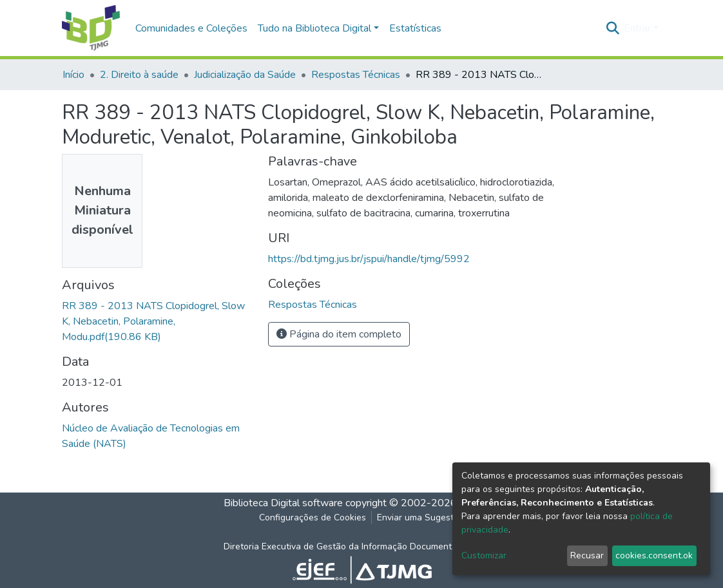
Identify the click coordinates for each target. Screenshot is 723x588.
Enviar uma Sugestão (420, 517)
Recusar (587, 555)
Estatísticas (415, 28)
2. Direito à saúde (139, 75)
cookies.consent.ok (654, 555)
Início (73, 75)
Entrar (637, 28)
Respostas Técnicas (356, 75)
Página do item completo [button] (339, 334)
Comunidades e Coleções (191, 28)
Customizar (484, 555)
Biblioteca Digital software (283, 503)
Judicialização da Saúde (245, 75)
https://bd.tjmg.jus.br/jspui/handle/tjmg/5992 (369, 259)
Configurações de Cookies (313, 517)
